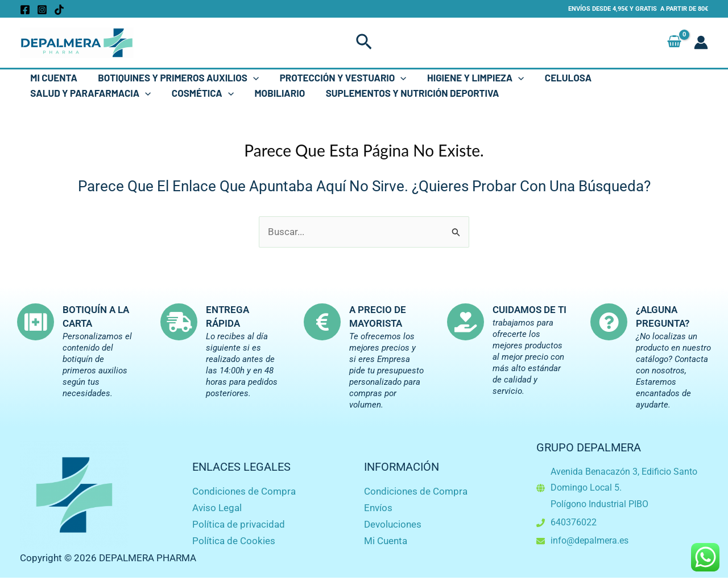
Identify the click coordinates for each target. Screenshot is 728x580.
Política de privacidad (239, 524)
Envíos (378, 508)
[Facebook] (25, 10)
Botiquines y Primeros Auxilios (177, 78)
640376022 (574, 522)
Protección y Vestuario (339, 78)
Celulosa (562, 77)
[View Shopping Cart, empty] (674, 42)
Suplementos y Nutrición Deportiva (408, 93)
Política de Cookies (234, 541)
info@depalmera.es (590, 540)
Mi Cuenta (53, 77)
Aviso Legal (217, 508)
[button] (364, 43)
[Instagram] (42, 10)
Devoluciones (393, 524)
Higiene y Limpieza (470, 78)
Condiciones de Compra (244, 491)
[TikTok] (59, 10)
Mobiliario (276, 93)
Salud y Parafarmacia (90, 93)
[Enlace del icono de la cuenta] (701, 42)
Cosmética (200, 93)
